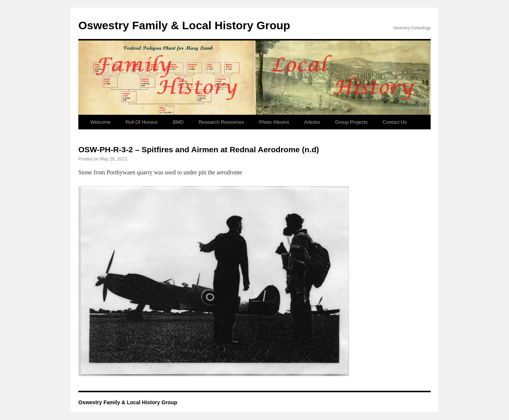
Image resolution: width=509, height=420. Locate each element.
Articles (312, 122)
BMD (178, 122)
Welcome (100, 122)
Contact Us (395, 122)
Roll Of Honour (142, 122)
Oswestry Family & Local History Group (184, 25)
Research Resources (221, 122)
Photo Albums (274, 122)
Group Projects (351, 122)
